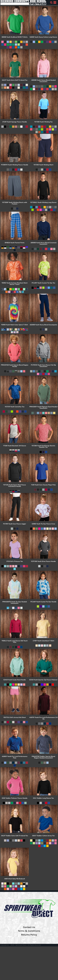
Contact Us (29, 927)
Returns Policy (29, 935)
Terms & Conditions (29, 931)
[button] (51, 2)
